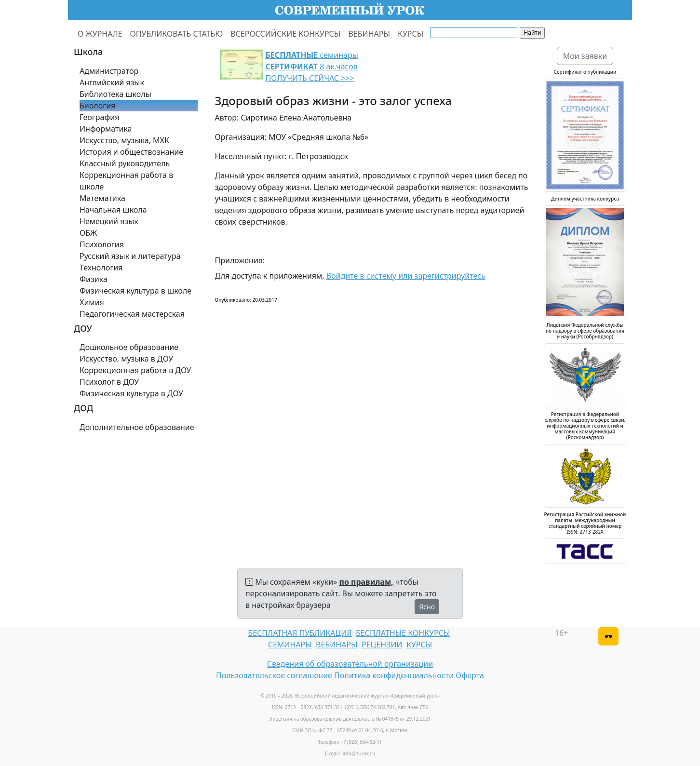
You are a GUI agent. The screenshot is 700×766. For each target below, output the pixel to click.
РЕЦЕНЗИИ (382, 645)
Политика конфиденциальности (394, 675)
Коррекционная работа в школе (126, 181)
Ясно (427, 607)
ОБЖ (88, 233)
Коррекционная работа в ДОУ (135, 370)
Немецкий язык (109, 221)
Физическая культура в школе (135, 291)
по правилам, (366, 582)
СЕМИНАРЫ (290, 645)
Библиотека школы (115, 94)
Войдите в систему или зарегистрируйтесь (406, 276)
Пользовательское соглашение (274, 675)
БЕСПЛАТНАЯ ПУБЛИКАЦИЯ (300, 633)
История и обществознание (131, 152)
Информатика (106, 129)
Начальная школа (113, 210)
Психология (102, 244)
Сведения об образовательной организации (350, 664)
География (99, 117)
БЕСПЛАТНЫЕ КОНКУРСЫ (403, 633)
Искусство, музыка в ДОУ (126, 359)
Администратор (109, 71)
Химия (92, 302)
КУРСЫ (411, 34)
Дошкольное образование (129, 347)
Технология (101, 268)
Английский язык (112, 82)
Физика (94, 279)
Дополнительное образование (137, 427)
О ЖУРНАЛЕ (100, 34)
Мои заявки (585, 56)
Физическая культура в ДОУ (131, 393)
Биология (97, 106)
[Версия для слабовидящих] (608, 636)
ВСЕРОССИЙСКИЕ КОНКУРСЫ (285, 34)
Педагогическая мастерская (132, 314)
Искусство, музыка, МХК (124, 140)
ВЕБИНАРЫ (369, 34)
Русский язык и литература (130, 256)
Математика (102, 198)
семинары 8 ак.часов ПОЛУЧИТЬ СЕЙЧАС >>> (312, 67)
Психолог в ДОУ (109, 382)
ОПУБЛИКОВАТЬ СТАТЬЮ (177, 34)
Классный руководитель (125, 163)
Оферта (470, 675)
